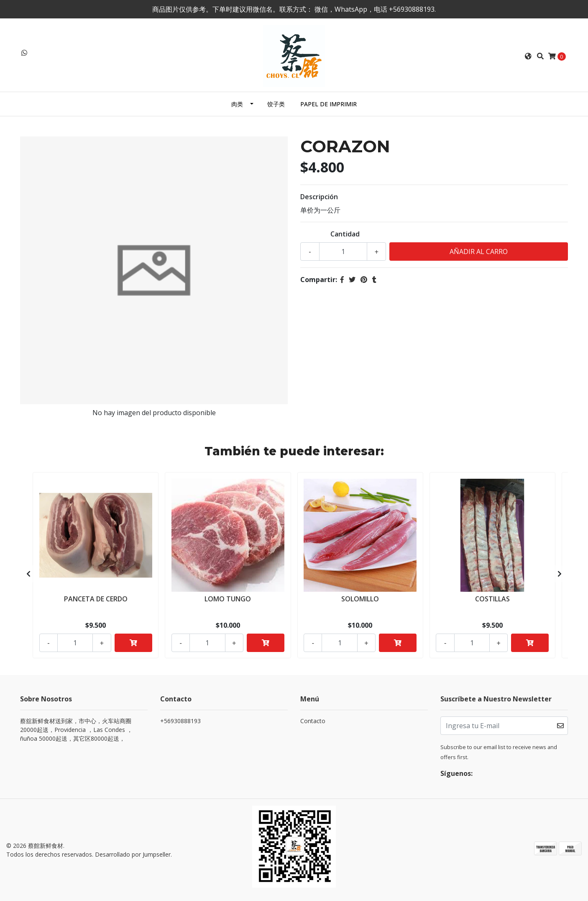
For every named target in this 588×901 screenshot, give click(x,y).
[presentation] (28, 574)
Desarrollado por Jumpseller (133, 854)
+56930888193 (180, 721)
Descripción (319, 197)
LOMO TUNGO (228, 598)
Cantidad (345, 234)
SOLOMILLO (360, 598)
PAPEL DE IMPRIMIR (329, 104)
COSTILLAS (492, 598)
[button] (528, 56)
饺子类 (276, 104)
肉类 (237, 104)
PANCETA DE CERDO (96, 598)
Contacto (313, 721)
